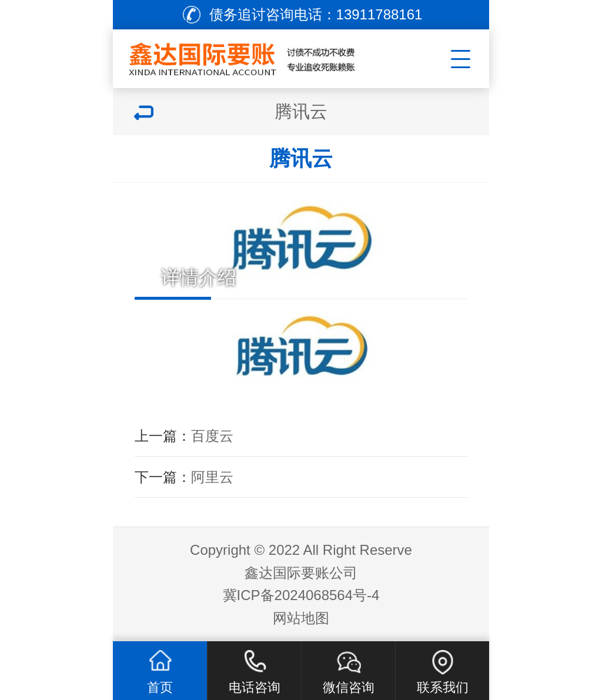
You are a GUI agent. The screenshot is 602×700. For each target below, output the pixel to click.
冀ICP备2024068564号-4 (301, 595)
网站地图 (301, 618)
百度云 (212, 436)
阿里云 (212, 477)
